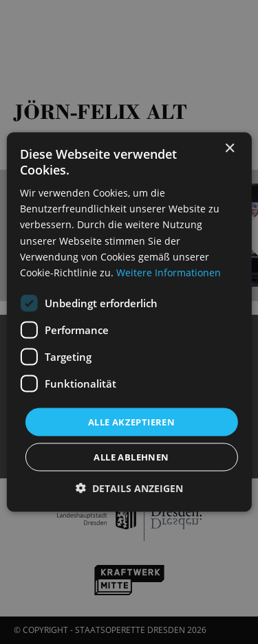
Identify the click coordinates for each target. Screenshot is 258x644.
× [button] (229, 148)
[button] (129, 488)
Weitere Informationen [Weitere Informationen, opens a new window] (169, 272)
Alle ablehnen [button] (131, 457)
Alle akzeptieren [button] (131, 421)
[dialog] (129, 322)
